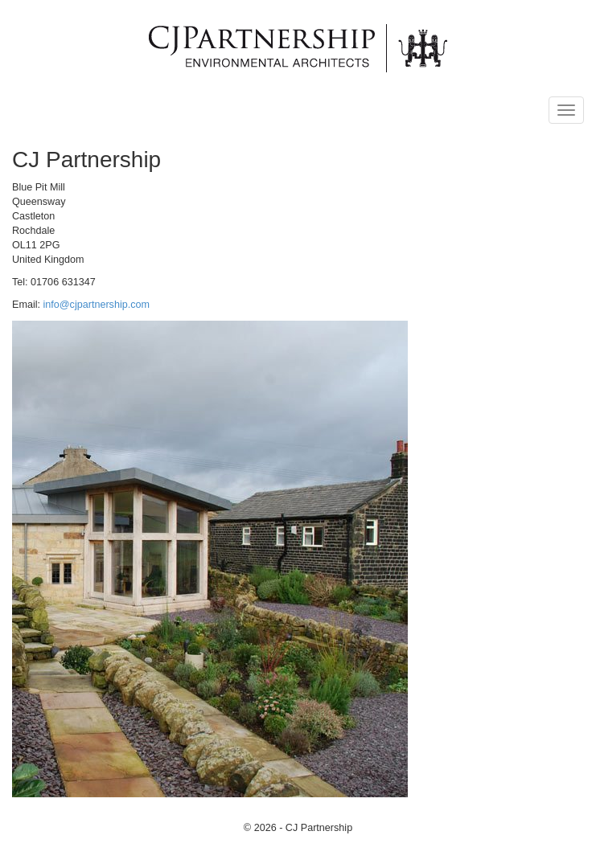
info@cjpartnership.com (97, 305)
